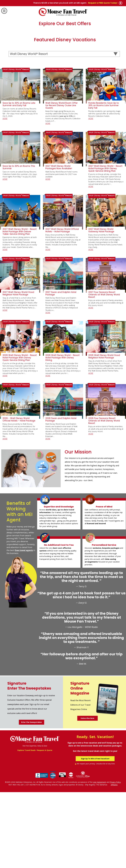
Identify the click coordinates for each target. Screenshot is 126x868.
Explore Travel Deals (27, 826)
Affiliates (114, 861)
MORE (5, 194)
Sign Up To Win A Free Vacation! (95, 835)
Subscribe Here (87, 794)
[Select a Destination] (64, 130)
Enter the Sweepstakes (31, 798)
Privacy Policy (115, 858)
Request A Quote (45, 826)
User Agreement (99, 858)
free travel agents (24, 626)
